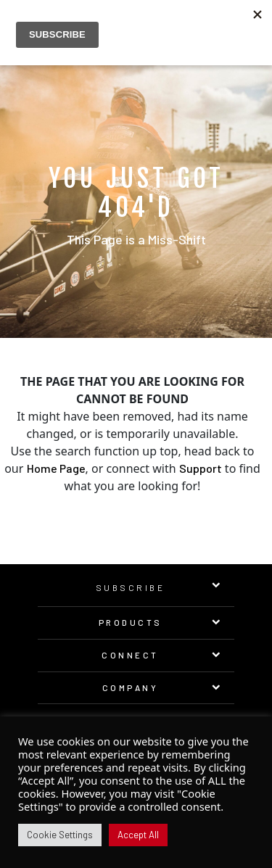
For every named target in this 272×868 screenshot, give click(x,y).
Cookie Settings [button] (60, 835)
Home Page (56, 468)
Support (201, 468)
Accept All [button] (138, 835)
